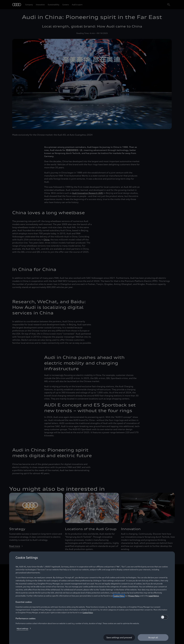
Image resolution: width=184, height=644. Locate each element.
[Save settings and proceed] (119, 637)
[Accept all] (153, 637)
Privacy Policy (134, 596)
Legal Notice (154, 596)
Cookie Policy (119, 596)
